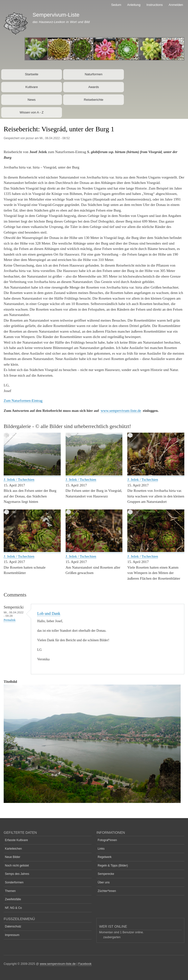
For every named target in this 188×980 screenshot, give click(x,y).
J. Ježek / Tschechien (19, 480)
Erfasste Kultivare (16, 840)
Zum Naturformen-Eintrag (23, 401)
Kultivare (32, 87)
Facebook (85, 964)
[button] (32, 474)
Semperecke (106, 874)
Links (101, 849)
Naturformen (94, 74)
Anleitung (134, 5)
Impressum (12, 935)
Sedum (116, 5)
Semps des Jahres (17, 874)
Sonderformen (14, 882)
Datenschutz (13, 926)
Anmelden (176, 5)
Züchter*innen (107, 891)
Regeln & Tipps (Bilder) (113, 866)
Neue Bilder (13, 857)
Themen (10, 891)
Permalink (10, 620)
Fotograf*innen (107, 840)
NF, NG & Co (13, 908)
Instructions (154, 5)
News (32, 100)
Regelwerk (105, 857)
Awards (94, 87)
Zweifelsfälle (13, 899)
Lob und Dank (49, 614)
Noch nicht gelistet (17, 866)
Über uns (104, 882)
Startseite (32, 74)
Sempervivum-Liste (56, 15)
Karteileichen (13, 849)
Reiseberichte (94, 100)
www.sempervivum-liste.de (121, 411)
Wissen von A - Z (32, 112)
